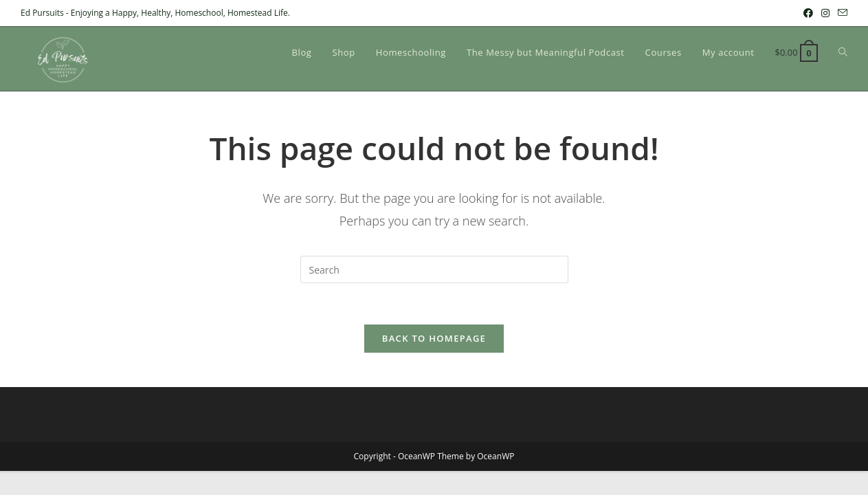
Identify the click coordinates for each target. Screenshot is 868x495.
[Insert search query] (434, 269)
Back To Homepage (434, 338)
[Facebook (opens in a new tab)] (808, 13)
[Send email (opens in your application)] (841, 13)
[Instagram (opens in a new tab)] (825, 13)
